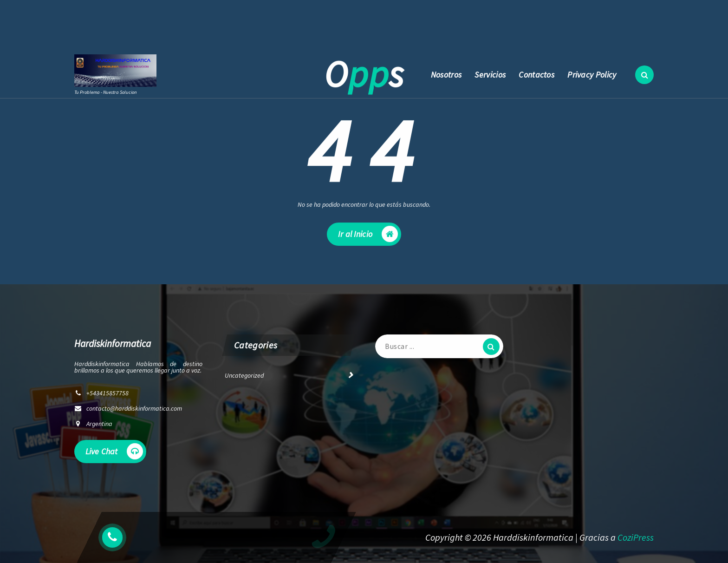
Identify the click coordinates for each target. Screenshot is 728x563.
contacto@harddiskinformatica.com (171, 30)
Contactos (536, 75)
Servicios (490, 75)
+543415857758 (272, 30)
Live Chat (114, 454)
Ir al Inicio (368, 238)
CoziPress (636, 537)
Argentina (99, 426)
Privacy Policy (592, 75)
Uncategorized (244, 378)
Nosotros (446, 75)
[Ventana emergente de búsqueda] (644, 75)
